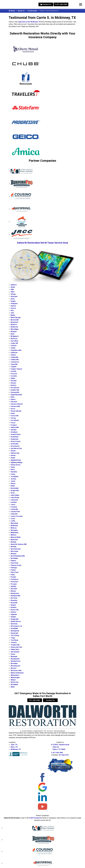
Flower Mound (16, 411)
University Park (16, 647)
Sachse (13, 612)
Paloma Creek (16, 565)
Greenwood (15, 446)
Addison (14, 285)
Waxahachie (15, 659)
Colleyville (14, 357)
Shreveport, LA (16, 626)
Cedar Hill (14, 343)
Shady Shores (16, 621)
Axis (12, 310)
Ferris (13, 409)
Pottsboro (14, 579)
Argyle (13, 301)
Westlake (14, 663)
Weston (14, 668)
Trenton (14, 642)
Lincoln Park (15, 512)
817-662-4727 (64, 755)
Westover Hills (16, 671)
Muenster (14, 540)
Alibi (12, 289)
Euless (13, 399)
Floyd (13, 413)
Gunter (13, 451)
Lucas (13, 519)
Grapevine (14, 439)
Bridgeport (15, 336)
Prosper (14, 584)
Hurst (13, 469)
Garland (14, 430)
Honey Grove (16, 465)
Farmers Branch (17, 404)
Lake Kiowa (15, 498)
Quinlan (13, 586)
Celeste (14, 346)
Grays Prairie (16, 441)
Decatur (14, 381)
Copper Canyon (16, 369)
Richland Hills (16, 596)
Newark (14, 554)
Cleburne (14, 353)
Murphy (13, 542)
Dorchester (15, 388)
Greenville (14, 444)
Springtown (15, 631)
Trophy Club (15, 645)
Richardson (15, 593)
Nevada (13, 547)
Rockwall (14, 603)
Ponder (13, 577)
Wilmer (13, 680)
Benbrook (14, 327)
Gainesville (15, 427)
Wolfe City (14, 682)
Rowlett (14, 607)
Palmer (13, 561)
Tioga (13, 638)
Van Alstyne (15, 652)
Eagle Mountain (16, 395)
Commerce (15, 362)
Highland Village (17, 462)
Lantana (14, 502)
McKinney (14, 526)
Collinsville (15, 360)
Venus (13, 654)
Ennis (13, 397)
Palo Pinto (14, 563)
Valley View (15, 649)
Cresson (14, 374)
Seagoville (15, 619)
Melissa (14, 528)
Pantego (14, 568)
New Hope (14, 551)
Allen (13, 292)
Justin (13, 481)
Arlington (14, 303)
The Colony (15, 635)
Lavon (13, 505)
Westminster (15, 666)
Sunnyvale (14, 633)
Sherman (14, 624)
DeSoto (13, 385)
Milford (13, 535)
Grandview (15, 437)
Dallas (13, 378)
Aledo (13, 287)
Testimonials (32, 11)
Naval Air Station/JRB (19, 544)
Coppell (13, 367)
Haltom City (15, 453)
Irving (13, 474)
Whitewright (15, 678)
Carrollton (14, 341)
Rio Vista (14, 598)
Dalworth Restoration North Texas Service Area (42, 243)
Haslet (13, 455)
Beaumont (14, 322)
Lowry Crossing (17, 516)
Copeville (14, 364)
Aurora (13, 308)
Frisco (13, 423)
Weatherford (15, 661)
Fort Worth (15, 420)
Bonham (14, 332)
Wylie (13, 687)
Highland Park (16, 460)
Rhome (13, 591)
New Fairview (16, 549)
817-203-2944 (61, 4)
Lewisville (14, 509)
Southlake (14, 628)
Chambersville (16, 350)
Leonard (14, 507)
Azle (12, 313)
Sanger (13, 617)
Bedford (14, 325)
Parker (13, 570)
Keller (13, 486)
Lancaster (14, 500)
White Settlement (17, 673)
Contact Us (46, 4)
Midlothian (14, 533)
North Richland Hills (18, 556)
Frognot (14, 425)
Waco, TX (14, 747)
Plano (13, 575)
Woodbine (14, 685)
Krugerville (15, 490)
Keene (13, 483)
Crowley (14, 376)
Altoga (13, 294)
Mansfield (14, 523)
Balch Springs (16, 318)
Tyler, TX (14, 745)
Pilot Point (15, 572)
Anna (13, 299)
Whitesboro (15, 675)
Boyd (12, 334)
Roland (13, 605)
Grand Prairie (16, 434)
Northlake (14, 558)
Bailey (13, 315)
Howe (13, 467)
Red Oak (14, 589)
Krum (13, 493)
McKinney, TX (16, 749)
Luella (13, 521)
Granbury (14, 432)
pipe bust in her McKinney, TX (30, 22)
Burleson (14, 339)
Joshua (13, 479)
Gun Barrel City (16, 448)
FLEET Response (35, 818)
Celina (13, 348)
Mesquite (14, 530)
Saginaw (14, 614)
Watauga (14, 656)
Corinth (13, 371)
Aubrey (13, 306)
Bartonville (15, 320)
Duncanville (15, 392)
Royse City (15, 610)
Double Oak (15, 390)
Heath (13, 458)
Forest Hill (14, 416)
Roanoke (14, 600)
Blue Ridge (15, 329)
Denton (13, 383)
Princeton (14, 582)
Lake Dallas (15, 495)
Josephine (15, 476)
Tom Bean (14, 640)
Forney (13, 418)
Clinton (13, 355)
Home (12, 11)
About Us (21, 11)
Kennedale (15, 488)
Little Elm (14, 514)
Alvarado (14, 296)
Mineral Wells (16, 537)
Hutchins (14, 472)
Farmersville (15, 406)
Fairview (14, 402)
